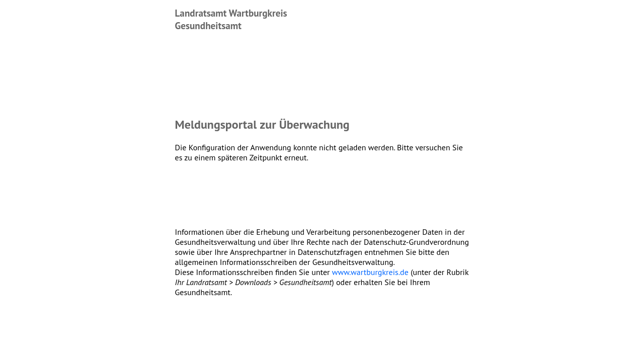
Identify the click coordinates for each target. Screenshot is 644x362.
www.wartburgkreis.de (370, 272)
